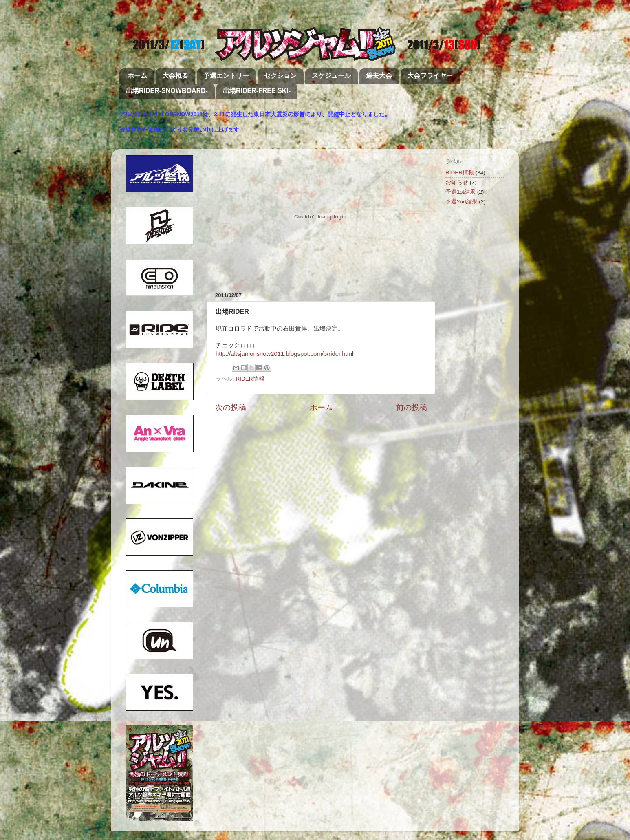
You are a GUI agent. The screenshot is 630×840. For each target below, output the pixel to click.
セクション (280, 76)
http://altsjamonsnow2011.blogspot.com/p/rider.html (284, 354)
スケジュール (331, 76)
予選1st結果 (460, 192)
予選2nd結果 (461, 202)
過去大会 (379, 76)
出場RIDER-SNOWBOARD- (167, 91)
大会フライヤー (430, 76)
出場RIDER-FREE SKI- (257, 91)
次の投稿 (231, 407)
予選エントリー (226, 76)
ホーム (137, 76)
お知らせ (457, 182)
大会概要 (175, 76)
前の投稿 (412, 407)
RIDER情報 (250, 379)
